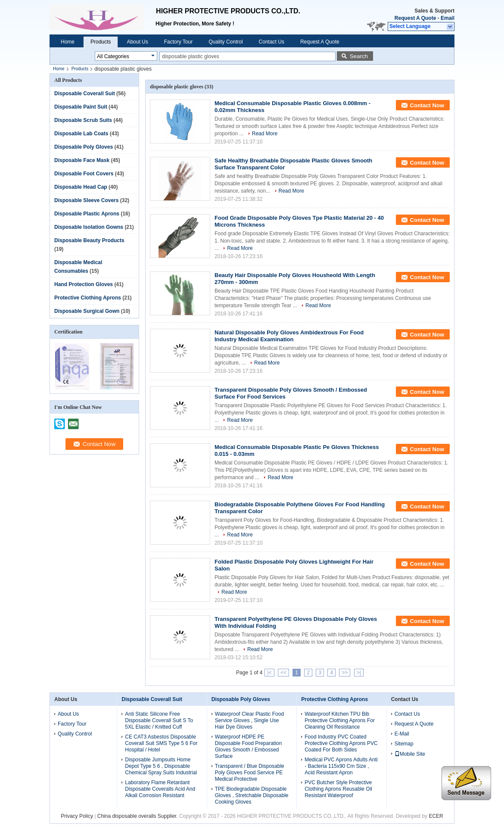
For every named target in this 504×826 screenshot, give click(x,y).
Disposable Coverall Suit (85, 94)
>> (345, 673)
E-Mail (402, 734)
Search (359, 56)
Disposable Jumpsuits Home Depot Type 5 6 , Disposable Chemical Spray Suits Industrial (161, 766)
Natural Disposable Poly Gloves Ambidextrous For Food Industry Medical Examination (289, 336)
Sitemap (404, 744)
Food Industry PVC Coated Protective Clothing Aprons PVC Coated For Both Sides (341, 743)
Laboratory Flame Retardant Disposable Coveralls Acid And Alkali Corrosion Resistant (160, 789)
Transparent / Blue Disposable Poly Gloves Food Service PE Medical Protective (250, 773)
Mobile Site (410, 754)
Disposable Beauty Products (89, 240)
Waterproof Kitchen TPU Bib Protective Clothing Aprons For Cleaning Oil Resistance (340, 720)
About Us (137, 42)
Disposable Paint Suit (81, 107)
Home (68, 42)
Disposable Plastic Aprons (87, 214)
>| (359, 673)
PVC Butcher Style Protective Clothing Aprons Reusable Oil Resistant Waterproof (338, 789)
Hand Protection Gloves (84, 284)
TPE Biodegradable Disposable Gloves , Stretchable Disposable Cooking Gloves (252, 795)
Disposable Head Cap (81, 187)
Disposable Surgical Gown (87, 311)
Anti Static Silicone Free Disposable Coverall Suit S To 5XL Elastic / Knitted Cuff (159, 720)
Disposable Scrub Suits (83, 120)
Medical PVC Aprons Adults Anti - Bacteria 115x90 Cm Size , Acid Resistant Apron (341, 766)
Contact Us (272, 42)
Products (101, 42)
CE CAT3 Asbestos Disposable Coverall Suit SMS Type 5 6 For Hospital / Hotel (161, 743)
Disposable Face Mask (82, 160)
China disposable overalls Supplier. (138, 816)
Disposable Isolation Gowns (89, 227)
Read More (265, 134)
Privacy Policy (77, 816)
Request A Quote (415, 18)
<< (283, 673)
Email (448, 18)
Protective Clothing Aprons (88, 298)
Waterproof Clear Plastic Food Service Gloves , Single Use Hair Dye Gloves (249, 720)
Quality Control (226, 42)
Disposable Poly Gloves (84, 147)
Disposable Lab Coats (81, 134)
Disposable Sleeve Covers (86, 200)
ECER (436, 816)
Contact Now (427, 105)
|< (269, 673)
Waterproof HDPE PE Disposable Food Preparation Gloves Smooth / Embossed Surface (248, 747)
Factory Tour (178, 42)
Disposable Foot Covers (84, 174)
